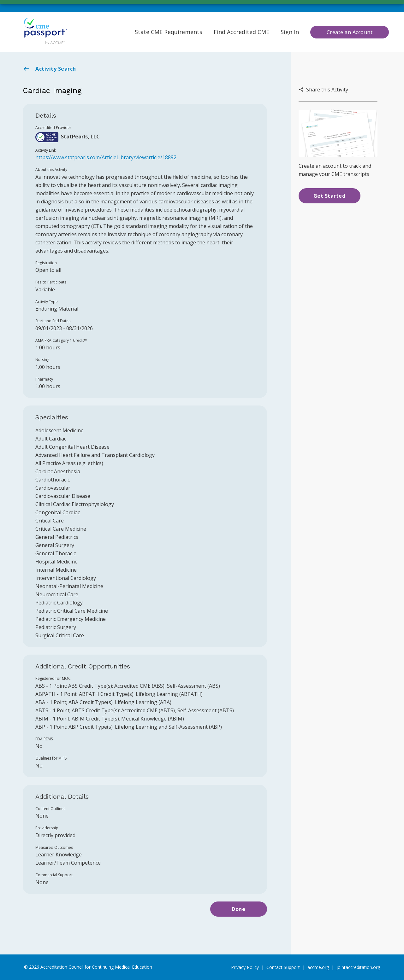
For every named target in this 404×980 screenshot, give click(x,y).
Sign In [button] (290, 32)
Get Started (330, 196)
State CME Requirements (169, 32)
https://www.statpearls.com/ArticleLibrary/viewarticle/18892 (106, 157)
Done (238, 909)
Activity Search (49, 69)
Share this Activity (323, 90)
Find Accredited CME (241, 32)
